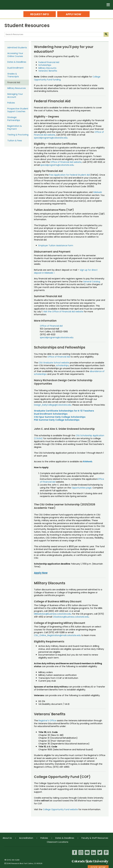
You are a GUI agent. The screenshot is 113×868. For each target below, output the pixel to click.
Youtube (87, 852)
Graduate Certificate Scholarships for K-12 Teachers (64, 411)
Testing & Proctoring (18, 135)
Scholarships (45, 65)
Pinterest (106, 852)
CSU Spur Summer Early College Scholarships (60, 417)
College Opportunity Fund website (60, 809)
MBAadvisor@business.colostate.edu (53, 614)
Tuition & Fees (15, 141)
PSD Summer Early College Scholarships (57, 420)
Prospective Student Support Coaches (18, 110)
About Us (7, 838)
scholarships (62, 365)
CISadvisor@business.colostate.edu (71, 617)
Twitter (100, 852)
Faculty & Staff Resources (95, 838)
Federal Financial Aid (49, 62)
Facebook (75, 852)
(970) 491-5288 (13, 860)
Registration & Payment (15, 127)
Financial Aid (14, 82)
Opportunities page (82, 488)
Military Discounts (47, 68)
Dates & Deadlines (17, 62)
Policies (11, 103)
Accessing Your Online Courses (15, 55)
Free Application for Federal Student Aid (69, 175)
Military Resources (17, 88)
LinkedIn (94, 852)
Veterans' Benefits (48, 71)
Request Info (40, 14)
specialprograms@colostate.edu (57, 337)
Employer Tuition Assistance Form (56, 245)
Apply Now (73, 14)
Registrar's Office (47, 721)
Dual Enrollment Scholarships (51, 414)
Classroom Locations (58, 842)
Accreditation (26, 838)
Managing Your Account (15, 96)
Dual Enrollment (15, 68)
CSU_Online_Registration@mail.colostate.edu (58, 635)
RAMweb (98, 192)
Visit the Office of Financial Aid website (63, 312)
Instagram (81, 852)
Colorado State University (90, 861)
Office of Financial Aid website (66, 162)
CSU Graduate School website (54, 363)
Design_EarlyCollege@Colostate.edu (53, 405)
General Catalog (92, 282)
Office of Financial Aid (51, 326)
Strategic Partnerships (14, 119)
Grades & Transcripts (13, 75)
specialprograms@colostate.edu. (51, 138)
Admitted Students (17, 48)
